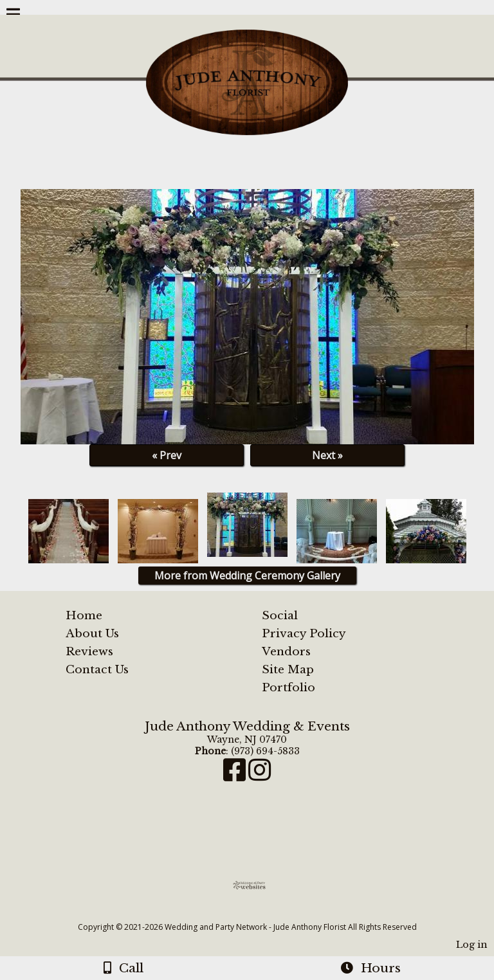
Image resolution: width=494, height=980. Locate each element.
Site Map (288, 669)
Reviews (89, 651)
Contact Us (97, 669)
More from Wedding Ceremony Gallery (247, 576)
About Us (92, 633)
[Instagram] (260, 776)
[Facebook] (236, 776)
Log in (472, 945)
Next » (327, 455)
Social (280, 615)
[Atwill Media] (259, 913)
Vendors (286, 651)
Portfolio (288, 687)
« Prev (167, 455)
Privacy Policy (304, 633)
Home (84, 615)
